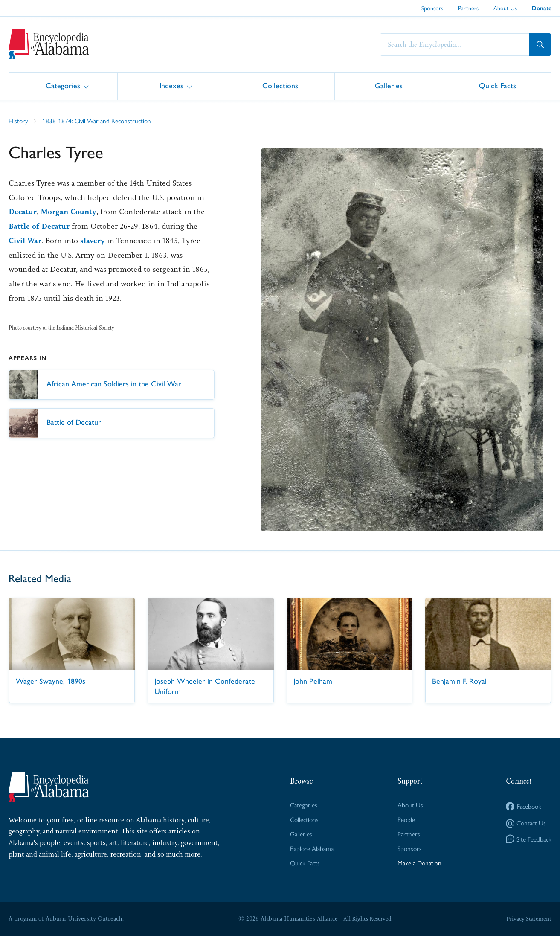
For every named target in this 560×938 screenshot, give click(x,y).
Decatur (23, 212)
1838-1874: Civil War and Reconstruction (99, 121)
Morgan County (70, 212)
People (405, 820)
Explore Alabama (311, 850)
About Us (505, 8)
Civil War (25, 241)
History (19, 121)
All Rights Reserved (366, 921)
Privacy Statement (528, 921)
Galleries (389, 86)
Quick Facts (498, 86)
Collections (280, 86)
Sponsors (432, 8)
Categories (63, 86)
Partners (468, 8)
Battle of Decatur (39, 227)
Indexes (171, 86)
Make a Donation (419, 865)
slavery (94, 241)
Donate (542, 8)
